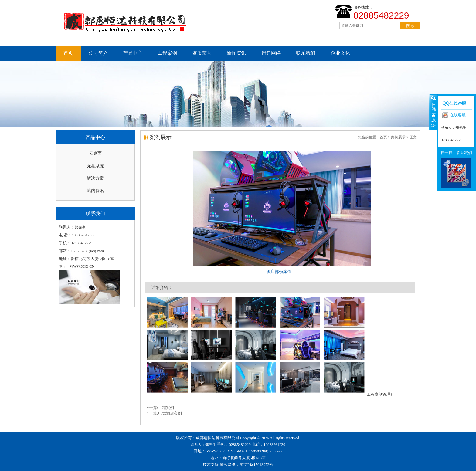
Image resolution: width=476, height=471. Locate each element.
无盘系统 (95, 166)
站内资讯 (95, 191)
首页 (68, 53)
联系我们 (306, 53)
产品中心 (133, 53)
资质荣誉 (202, 53)
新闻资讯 (236, 53)
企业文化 (340, 53)
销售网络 (271, 53)
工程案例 (167, 53)
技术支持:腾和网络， (221, 464)
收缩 (433, 112)
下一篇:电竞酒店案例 (163, 413)
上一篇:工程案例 (160, 408)
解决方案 (95, 178)
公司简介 (98, 53)
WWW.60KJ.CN (220, 451)
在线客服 (454, 115)
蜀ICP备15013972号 (256, 464)
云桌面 (95, 153)
